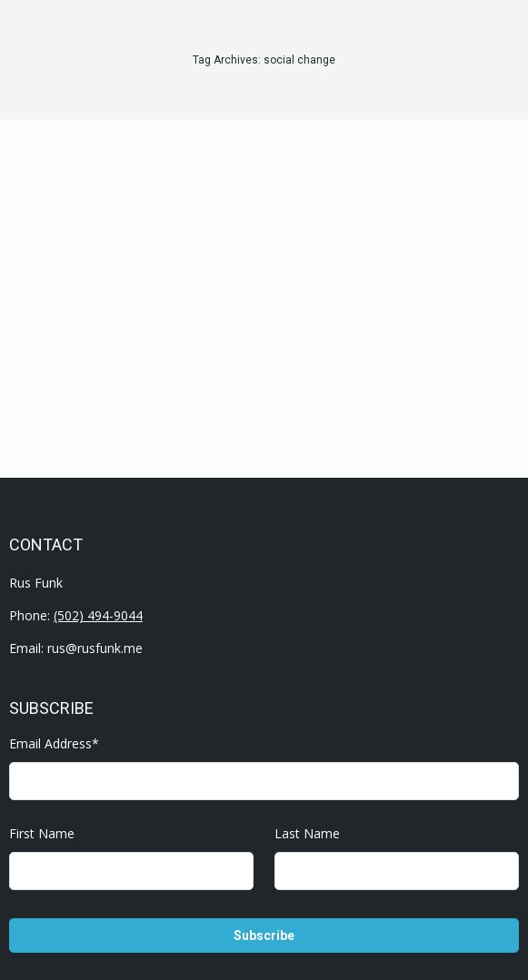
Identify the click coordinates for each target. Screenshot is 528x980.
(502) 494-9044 (98, 615)
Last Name (307, 833)
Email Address (54, 743)
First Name (42, 833)
